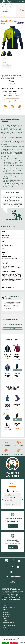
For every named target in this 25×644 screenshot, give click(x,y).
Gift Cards (5, 621)
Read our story (18, 599)
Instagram (13, 561)
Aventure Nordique (9, 589)
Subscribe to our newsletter (12, 581)
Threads (7, 567)
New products (6, 612)
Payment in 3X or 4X (19, 446)
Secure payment (6, 630)
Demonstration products (8, 623)
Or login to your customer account (12, 96)
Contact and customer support (10, 625)
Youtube (18, 567)
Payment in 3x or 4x (6, 109)
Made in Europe (6, 614)
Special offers (6, 616)
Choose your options (6, 91)
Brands (4, 605)
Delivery (4, 628)
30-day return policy (19, 454)
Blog (7, 561)
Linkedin (11, 572)
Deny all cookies (14, 643)
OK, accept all (5, 643)
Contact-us (5, 609)
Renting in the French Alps (9, 607)
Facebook (19, 561)
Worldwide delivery (12, 109)
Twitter (13, 567)
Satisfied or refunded (7, 632)
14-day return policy (19, 109)
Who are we (5, 603)
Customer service (6, 446)
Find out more (13, 526)
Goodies (4, 618)
